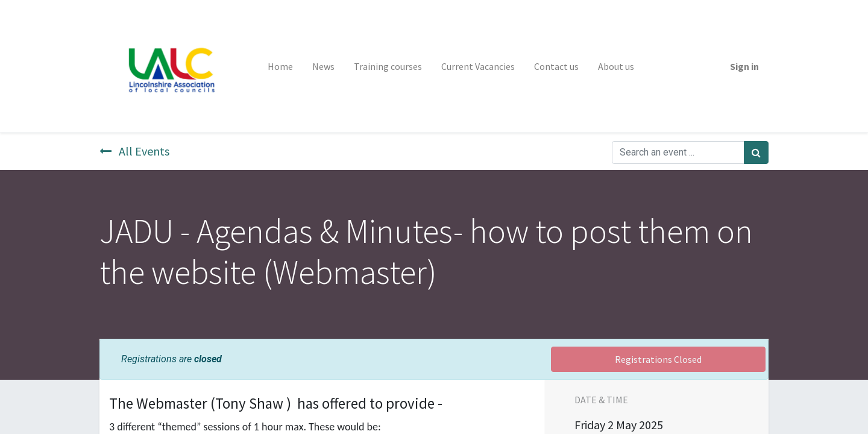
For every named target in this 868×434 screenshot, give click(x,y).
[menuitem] (280, 66)
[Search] (756, 153)
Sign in (744, 66)
